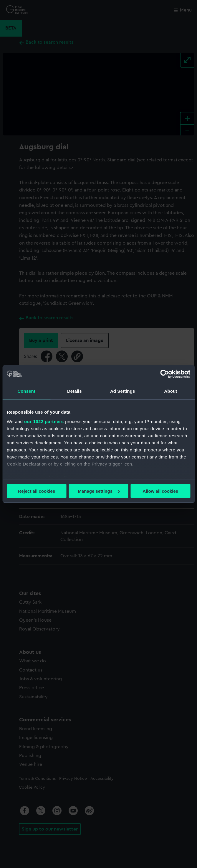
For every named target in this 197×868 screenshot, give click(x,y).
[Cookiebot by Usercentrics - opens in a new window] (164, 374)
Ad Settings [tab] (122, 391)
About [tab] (170, 391)
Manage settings (99, 491)
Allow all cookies (160, 491)
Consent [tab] (26, 391)
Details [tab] (75, 391)
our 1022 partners (44, 421)
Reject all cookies (37, 491)
